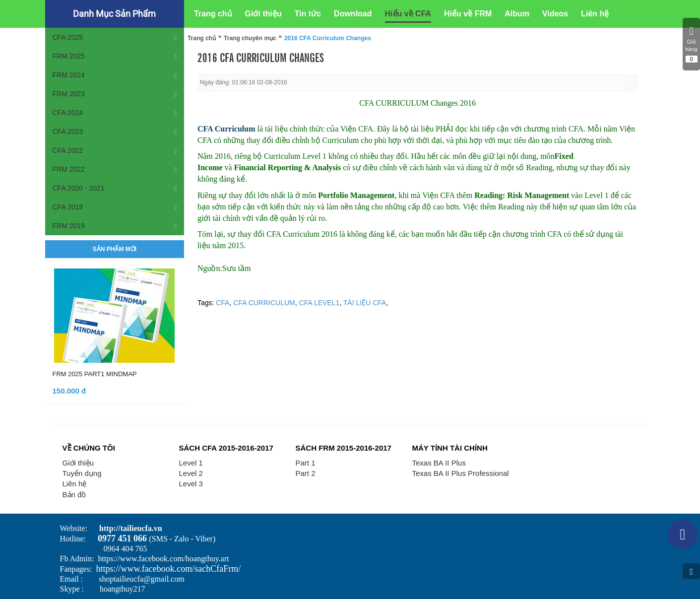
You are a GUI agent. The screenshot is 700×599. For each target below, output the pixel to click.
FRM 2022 (69, 169)
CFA (223, 303)
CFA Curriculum (227, 129)
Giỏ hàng (691, 44)
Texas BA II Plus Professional (461, 473)
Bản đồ (74, 495)
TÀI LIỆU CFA (365, 303)
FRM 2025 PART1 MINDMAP (95, 374)
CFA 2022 (68, 150)
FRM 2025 (69, 56)
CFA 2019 (68, 207)
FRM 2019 (69, 226)
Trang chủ (202, 38)
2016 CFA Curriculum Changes (328, 38)
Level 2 (191, 473)
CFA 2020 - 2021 (79, 188)
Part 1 (306, 463)
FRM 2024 (69, 75)
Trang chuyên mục (250, 38)
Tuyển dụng (82, 473)
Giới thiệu (78, 463)
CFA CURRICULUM (264, 303)
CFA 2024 (68, 113)
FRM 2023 (69, 94)
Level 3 (191, 484)
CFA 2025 (68, 37)
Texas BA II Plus (439, 463)
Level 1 (191, 463)
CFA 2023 (68, 132)
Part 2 (306, 473)
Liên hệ (75, 484)
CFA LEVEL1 (319, 303)
